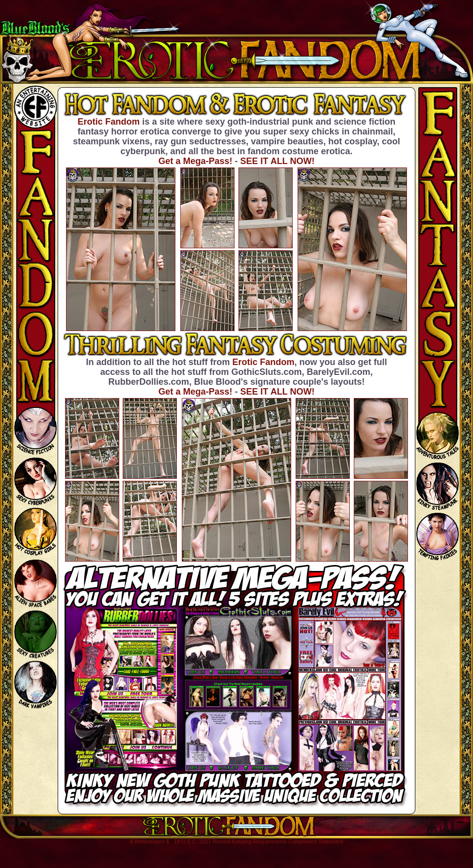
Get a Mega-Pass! (195, 161)
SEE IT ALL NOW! (278, 161)
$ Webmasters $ (149, 841)
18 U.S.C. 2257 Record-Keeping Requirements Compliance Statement (259, 841)
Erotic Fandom (108, 122)
